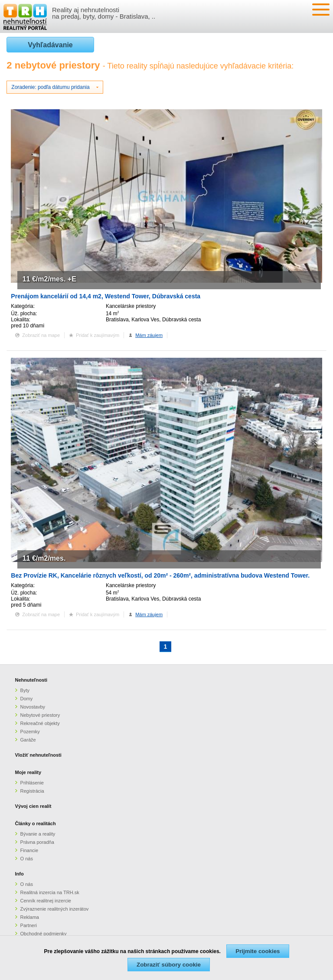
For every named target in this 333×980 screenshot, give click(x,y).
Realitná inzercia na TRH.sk (50, 892)
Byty (25, 690)
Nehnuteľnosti (31, 680)
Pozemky (30, 732)
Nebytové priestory (40, 715)
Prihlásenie (32, 783)
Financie (29, 850)
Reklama (30, 917)
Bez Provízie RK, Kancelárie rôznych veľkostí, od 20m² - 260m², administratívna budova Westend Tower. (160, 575)
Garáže (28, 740)
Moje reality (28, 772)
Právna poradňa (37, 842)
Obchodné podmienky (44, 934)
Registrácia (32, 791)
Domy (27, 699)
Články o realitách (36, 823)
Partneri (29, 925)
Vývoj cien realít (33, 806)
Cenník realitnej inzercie (46, 901)
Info (20, 874)
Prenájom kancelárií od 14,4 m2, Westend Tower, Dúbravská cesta (106, 296)
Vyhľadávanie (50, 45)
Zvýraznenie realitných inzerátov (55, 909)
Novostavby (33, 707)
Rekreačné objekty (40, 723)
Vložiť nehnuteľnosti (38, 755)
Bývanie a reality (38, 834)
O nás (27, 859)
